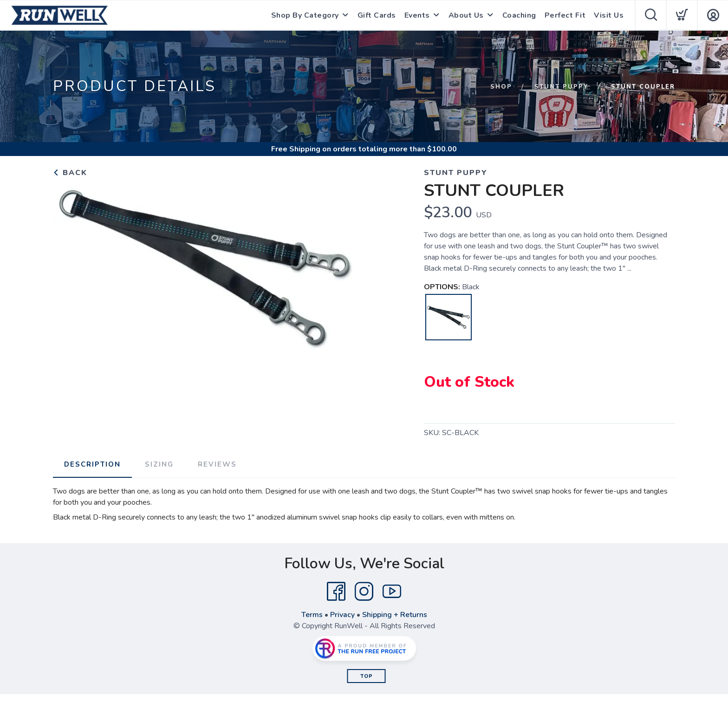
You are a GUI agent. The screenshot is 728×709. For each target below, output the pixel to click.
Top (367, 676)
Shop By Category (305, 15)
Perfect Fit (565, 15)
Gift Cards (377, 15)
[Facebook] (336, 592)
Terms (312, 615)
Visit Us (609, 15)
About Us (466, 15)
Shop (501, 87)
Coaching (519, 15)
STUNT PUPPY (562, 87)
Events (417, 15)
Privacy (342, 615)
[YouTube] (392, 592)
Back (70, 173)
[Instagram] (364, 592)
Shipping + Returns (395, 615)
